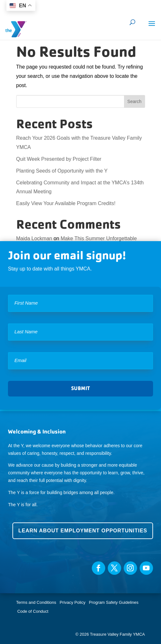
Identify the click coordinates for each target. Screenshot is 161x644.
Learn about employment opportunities (83, 531)
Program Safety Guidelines (113, 602)
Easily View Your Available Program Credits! (66, 203)
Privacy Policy (73, 602)
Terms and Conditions (36, 602)
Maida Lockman (34, 238)
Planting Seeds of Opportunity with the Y (62, 171)
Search (134, 101)
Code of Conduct (33, 611)
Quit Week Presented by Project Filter (59, 159)
